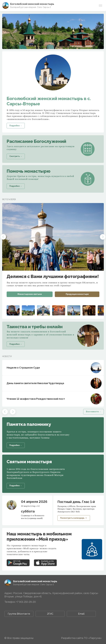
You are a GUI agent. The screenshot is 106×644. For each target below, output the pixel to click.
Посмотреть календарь (74, 518)
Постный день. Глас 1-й (76, 502)
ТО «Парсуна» (93, 638)
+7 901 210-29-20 (26, 602)
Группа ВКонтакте (19, 614)
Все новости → (94, 412)
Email (81, 614)
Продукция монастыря (77, 294)
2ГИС (50, 614)
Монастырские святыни (30, 294)
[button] (3, 237)
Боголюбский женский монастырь (32, 4)
